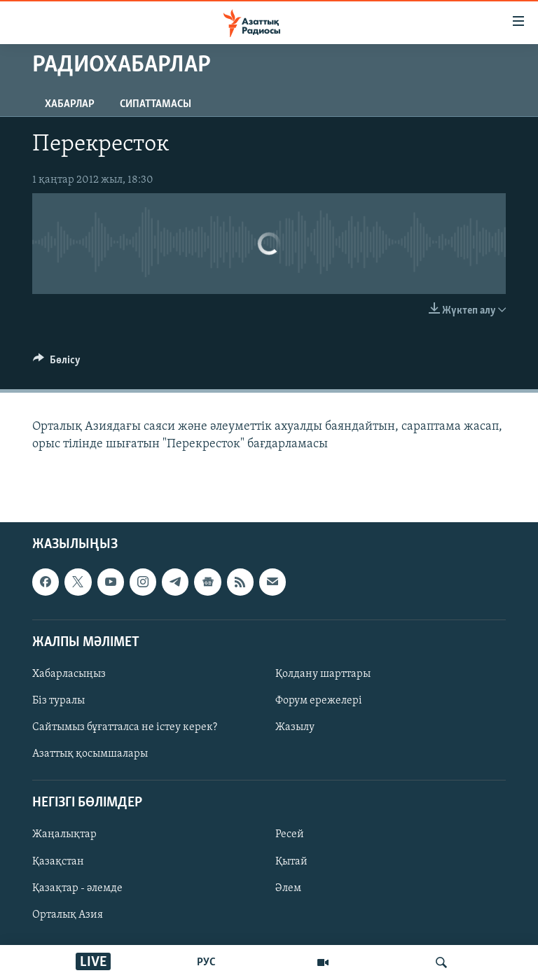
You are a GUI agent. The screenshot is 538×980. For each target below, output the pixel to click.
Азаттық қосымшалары (90, 754)
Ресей (290, 834)
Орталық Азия (68, 914)
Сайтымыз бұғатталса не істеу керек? (125, 727)
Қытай (291, 861)
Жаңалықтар (64, 834)
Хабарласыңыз (69, 673)
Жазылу (295, 727)
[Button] (57, 363)
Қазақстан (58, 861)
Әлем (288, 888)
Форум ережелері (319, 701)
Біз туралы (58, 701)
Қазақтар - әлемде (77, 888)
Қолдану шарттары (323, 673)
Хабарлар (70, 104)
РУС (206, 962)
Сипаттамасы (156, 104)
